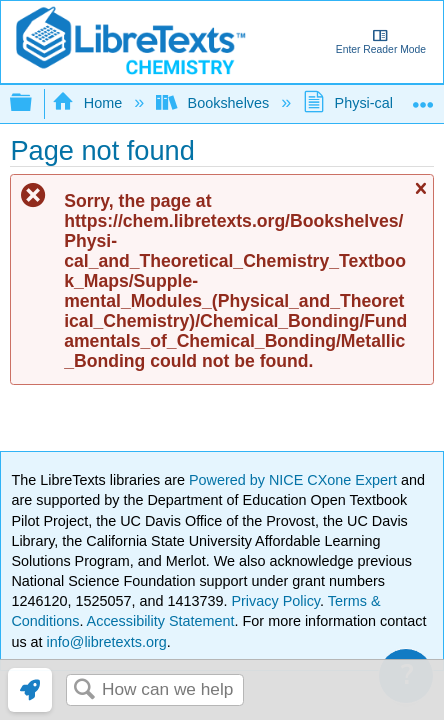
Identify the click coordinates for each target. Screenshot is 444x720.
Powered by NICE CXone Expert (295, 480)
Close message (420, 197)
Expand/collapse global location (423, 97)
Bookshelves (214, 103)
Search (84, 690)
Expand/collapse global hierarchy (34, 103)
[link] (30, 690)
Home (89, 103)
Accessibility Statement (161, 621)
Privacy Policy (275, 601)
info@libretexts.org (105, 642)
